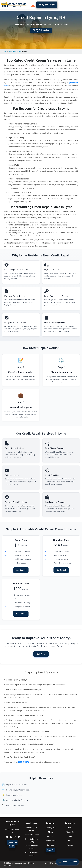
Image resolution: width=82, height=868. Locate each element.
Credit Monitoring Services (17, 800)
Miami (51, 832)
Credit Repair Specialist (15, 805)
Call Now (41, 654)
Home (4, 51)
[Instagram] (14, 837)
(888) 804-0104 (47, 5)
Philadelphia (51, 841)
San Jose (51, 845)
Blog (70, 836)
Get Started (21, 570)
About (48, 863)
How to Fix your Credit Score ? (18, 790)
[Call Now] (67, 862)
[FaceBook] (10, 837)
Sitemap (70, 845)
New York (51, 836)
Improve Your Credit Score (17, 785)
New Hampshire (15, 51)
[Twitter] (6, 837)
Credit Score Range (14, 795)
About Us (70, 832)
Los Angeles (51, 828)
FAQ (70, 841)
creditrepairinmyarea (18, 863)
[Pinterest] (18, 837)
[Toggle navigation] (33, 5)
